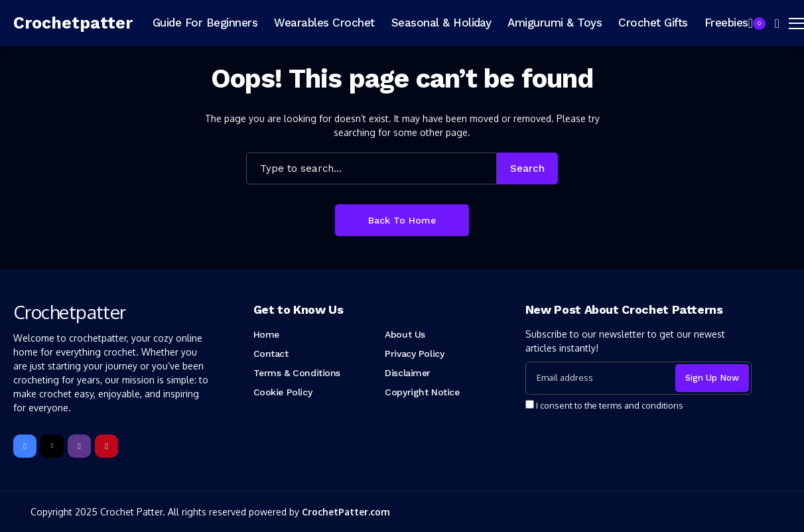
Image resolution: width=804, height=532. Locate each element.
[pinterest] (106, 446)
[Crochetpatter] (73, 23)
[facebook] (25, 446)
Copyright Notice (422, 392)
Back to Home (402, 220)
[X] (52, 446)
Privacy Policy (414, 354)
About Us (405, 334)
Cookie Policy (283, 392)
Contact (271, 354)
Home (266, 334)
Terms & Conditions (297, 373)
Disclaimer (408, 373)
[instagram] (79, 446)
